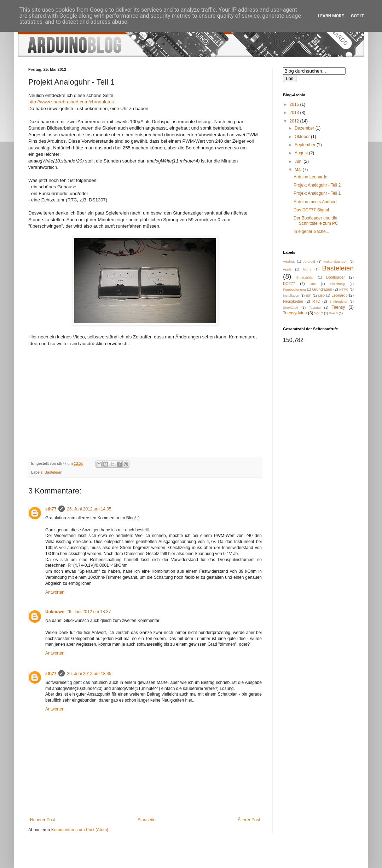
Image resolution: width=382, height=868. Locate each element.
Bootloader (335, 277)
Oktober (303, 137)
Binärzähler (305, 277)
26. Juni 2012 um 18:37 (89, 612)
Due (313, 284)
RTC (316, 301)
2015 (295, 104)
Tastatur (315, 307)
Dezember (305, 128)
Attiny (307, 269)
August (302, 153)
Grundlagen (322, 289)
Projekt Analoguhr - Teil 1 (317, 193)
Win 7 (319, 313)
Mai (299, 170)
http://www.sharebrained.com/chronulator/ (71, 102)
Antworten (55, 592)
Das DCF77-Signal (311, 210)
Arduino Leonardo (310, 177)
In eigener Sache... (311, 232)
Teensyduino (295, 313)
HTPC (344, 289)
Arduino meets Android (315, 202)
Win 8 (333, 313)
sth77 (51, 509)
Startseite (147, 820)
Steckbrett (291, 307)
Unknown (55, 612)
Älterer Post (249, 820)
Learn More (331, 16)
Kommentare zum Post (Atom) (80, 830)
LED (321, 295)
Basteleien (53, 472)
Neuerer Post (43, 820)
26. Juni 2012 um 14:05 (89, 509)
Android (309, 261)
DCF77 (289, 284)
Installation (291, 295)
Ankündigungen (335, 261)
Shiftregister (338, 301)
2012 (295, 121)
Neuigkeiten (293, 301)
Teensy (338, 307)
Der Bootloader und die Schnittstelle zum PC (316, 221)
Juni (299, 161)
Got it (357, 16)
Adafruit (289, 261)
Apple (287, 269)
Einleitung (337, 284)
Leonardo (340, 295)
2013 (295, 113)
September (306, 145)
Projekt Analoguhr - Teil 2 (317, 185)
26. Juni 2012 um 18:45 (89, 674)
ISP (309, 295)
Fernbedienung (294, 289)
